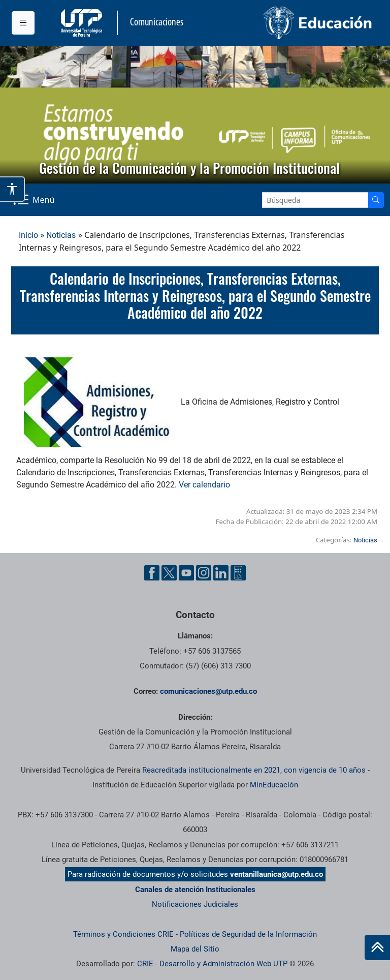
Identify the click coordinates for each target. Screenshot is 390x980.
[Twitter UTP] (169, 573)
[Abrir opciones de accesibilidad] (12, 189)
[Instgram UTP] (204, 573)
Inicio (28, 235)
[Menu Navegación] (35, 200)
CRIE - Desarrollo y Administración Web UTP (212, 964)
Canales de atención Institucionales (195, 890)
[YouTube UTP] (186, 573)
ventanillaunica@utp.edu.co (277, 874)
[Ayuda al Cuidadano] (238, 573)
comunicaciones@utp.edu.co (208, 691)
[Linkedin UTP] (221, 573)
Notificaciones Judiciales (195, 904)
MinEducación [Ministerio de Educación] (274, 785)
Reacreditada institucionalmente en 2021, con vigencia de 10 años (254, 770)
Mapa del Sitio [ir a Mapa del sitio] (195, 949)
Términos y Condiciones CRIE (123, 934)
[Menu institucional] (23, 23)
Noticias (61, 235)
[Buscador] (376, 200)
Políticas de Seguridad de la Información (248, 934)
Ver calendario (204, 485)
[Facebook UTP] (152, 573)
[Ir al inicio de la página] (377, 947)
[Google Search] (315, 200)
